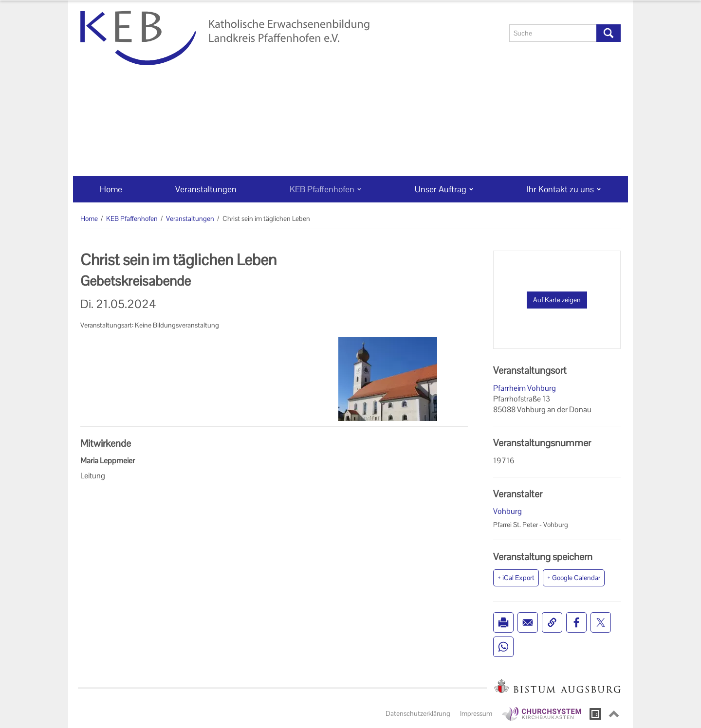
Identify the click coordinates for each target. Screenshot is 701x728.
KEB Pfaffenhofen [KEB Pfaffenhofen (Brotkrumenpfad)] (132, 218)
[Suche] (553, 33)
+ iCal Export (516, 578)
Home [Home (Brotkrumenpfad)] (89, 218)
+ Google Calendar (574, 578)
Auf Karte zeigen (557, 300)
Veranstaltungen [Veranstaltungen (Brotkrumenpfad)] (190, 218)
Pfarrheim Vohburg (525, 388)
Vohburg (507, 511)
